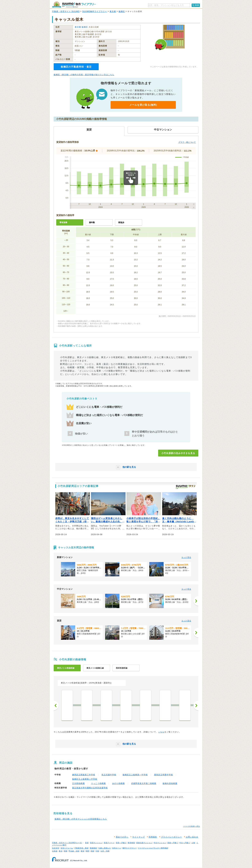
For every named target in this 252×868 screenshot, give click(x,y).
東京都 (113, 11)
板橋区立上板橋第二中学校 (85, 779)
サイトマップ (139, 837)
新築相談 (93, 848)
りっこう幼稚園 (98, 783)
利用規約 (153, 837)
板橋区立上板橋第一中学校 (135, 775)
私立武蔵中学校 (109, 775)
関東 (66, 851)
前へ (56, 706)
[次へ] (196, 601)
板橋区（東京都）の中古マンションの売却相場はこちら (81, 819)
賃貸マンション (96, 843)
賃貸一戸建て (121, 843)
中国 (97, 851)
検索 (197, 5)
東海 (82, 851)
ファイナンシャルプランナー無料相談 (153, 848)
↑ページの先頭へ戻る (191, 826)
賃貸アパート (109, 843)
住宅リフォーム (67, 848)
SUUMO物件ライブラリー (95, 11)
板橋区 (122, 11)
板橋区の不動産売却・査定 (76, 67)
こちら (161, 732)
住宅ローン (117, 848)
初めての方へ (122, 837)
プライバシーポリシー (171, 837)
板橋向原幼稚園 (170, 783)
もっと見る (186, 557)
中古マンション (160, 843)
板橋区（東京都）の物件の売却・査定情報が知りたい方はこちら (84, 75)
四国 (92, 851)
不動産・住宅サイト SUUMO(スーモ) (67, 843)
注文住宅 (56, 848)
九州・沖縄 (105, 851)
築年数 (92, 222)
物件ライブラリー (130, 848)
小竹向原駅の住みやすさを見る (178, 453)
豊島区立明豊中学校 (164, 775)
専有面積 (63, 222)
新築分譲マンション (144, 843)
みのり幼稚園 (118, 783)
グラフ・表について (187, 142)
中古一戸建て (185, 843)
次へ (196, 706)
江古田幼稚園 (78, 783)
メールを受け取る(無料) (143, 105)
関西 (87, 851)
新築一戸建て (173, 843)
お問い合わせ (192, 837)
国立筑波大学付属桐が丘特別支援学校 (90, 788)
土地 (193, 843)
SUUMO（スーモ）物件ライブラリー (74, 5)
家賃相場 (131, 843)
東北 (61, 851)
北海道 (55, 851)
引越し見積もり (105, 848)
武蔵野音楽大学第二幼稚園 (144, 783)
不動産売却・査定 (81, 848)
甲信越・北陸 (74, 851)
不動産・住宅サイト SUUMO (66, 11)
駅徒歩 (121, 222)
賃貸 (87, 843)
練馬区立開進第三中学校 (84, 775)
